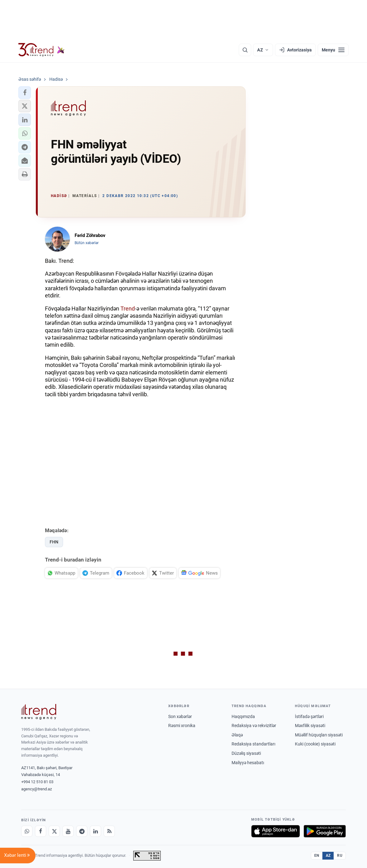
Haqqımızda (243, 716)
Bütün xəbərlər (87, 243)
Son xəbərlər (180, 716)
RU (340, 856)
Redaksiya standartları (253, 744)
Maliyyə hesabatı (248, 763)
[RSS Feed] (109, 831)
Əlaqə (237, 735)
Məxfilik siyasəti (310, 726)
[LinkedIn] (95, 831)
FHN (54, 542)
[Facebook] (41, 831)
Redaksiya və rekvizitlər (254, 726)
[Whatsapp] (27, 831)
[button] (25, 93)
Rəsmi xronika (182, 726)
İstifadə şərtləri (309, 716)
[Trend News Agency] (39, 712)
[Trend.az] (42, 50)
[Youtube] (68, 831)
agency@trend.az (37, 789)
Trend (128, 309)
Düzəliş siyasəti (246, 753)
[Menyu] (333, 50)
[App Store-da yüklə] (276, 831)
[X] (54, 831)
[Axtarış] (245, 50)
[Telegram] (82, 831)
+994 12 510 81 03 (37, 782)
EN (317, 856)
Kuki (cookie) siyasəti (315, 744)
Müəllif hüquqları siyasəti (319, 735)
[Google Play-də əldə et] (325, 831)
